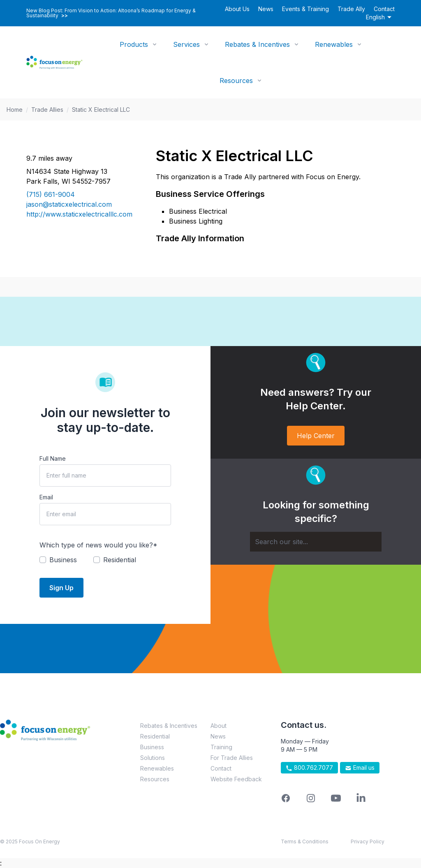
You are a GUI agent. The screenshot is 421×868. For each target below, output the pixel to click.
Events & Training (305, 9)
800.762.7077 (309, 768)
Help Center (316, 436)
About (219, 726)
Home (15, 110)
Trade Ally (351, 9)
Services (186, 44)
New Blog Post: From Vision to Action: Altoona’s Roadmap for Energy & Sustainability (111, 13)
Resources (236, 81)
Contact (384, 9)
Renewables (334, 44)
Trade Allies (47, 110)
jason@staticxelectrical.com (69, 204)
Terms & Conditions (305, 841)
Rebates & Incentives (257, 44)
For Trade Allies (232, 758)
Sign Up (61, 588)
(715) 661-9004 (51, 194)
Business (152, 747)
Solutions (153, 758)
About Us (237, 9)
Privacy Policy (368, 841)
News (266, 9)
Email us (360, 768)
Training (221, 747)
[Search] (316, 542)
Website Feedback (236, 779)
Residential (155, 736)
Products (134, 44)
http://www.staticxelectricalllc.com (79, 214)
